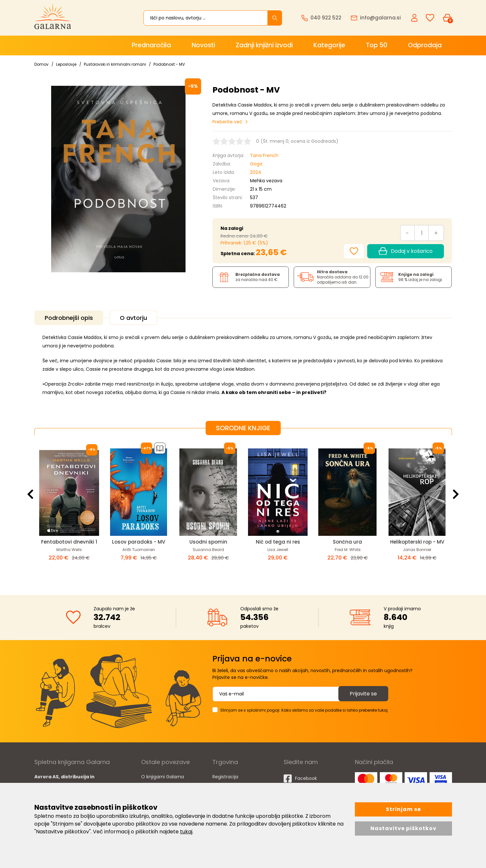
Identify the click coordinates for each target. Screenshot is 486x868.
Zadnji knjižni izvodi (264, 45)
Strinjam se (403, 809)
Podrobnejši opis (69, 318)
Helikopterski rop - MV (417, 542)
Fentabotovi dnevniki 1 (69, 542)
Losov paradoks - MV (139, 542)
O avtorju (133, 318)
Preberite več (227, 122)
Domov (41, 64)
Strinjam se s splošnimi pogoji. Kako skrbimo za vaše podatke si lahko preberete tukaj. (304, 710)
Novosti (203, 45)
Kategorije (329, 45)
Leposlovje (66, 64)
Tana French (264, 155)
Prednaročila (151, 45)
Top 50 (377, 45)
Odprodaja (425, 45)
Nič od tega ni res (278, 542)
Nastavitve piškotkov (403, 828)
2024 (256, 172)
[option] (69, 510)
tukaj (186, 832)
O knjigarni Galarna (163, 777)
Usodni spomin (208, 542)
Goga (256, 164)
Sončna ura (347, 542)
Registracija (225, 777)
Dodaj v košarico (405, 251)
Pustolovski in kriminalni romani (115, 64)
